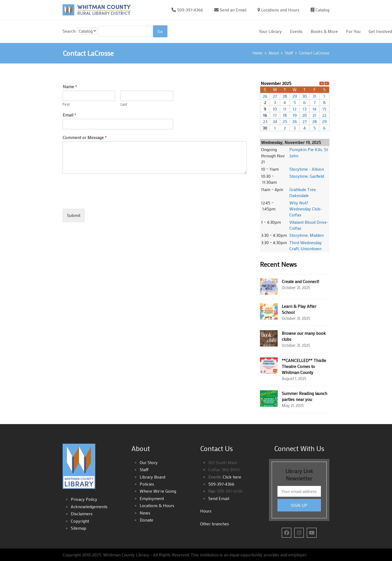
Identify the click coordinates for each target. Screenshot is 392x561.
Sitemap (79, 528)
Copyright (80, 521)
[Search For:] (125, 31)
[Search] (160, 31)
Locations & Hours (157, 505)
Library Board (152, 477)
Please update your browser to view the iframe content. (295, 106)
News (145, 513)
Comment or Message (85, 137)
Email (69, 115)
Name (70, 87)
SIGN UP (299, 505)
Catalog (322, 10)
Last (124, 104)
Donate (146, 520)
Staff (144, 469)
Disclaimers (82, 514)
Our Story (149, 462)
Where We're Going (158, 491)
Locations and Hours (280, 10)
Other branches (215, 524)
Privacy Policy (84, 499)
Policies (147, 484)
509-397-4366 (190, 10)
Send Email (219, 498)
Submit (74, 215)
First (66, 104)
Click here (231, 477)
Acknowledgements (89, 506)
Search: (69, 31)
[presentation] (104, 200)
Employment (152, 498)
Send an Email (233, 10)
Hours (206, 511)
